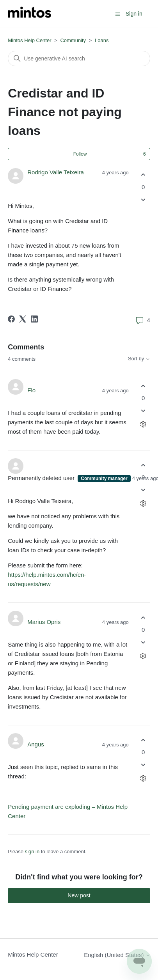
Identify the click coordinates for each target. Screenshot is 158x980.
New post (79, 895)
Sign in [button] (134, 14)
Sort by (139, 359)
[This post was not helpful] (143, 199)
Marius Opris (44, 622)
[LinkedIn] (34, 319)
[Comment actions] (143, 424)
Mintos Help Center (29, 40)
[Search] (79, 58)
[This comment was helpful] (143, 386)
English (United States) (117, 955)
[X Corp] (23, 319)
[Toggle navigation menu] (118, 13)
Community (73, 40)
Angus (36, 744)
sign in (32, 852)
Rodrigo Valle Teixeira (56, 172)
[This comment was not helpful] (143, 411)
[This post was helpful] (143, 175)
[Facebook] (11, 319)
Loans (102, 40)
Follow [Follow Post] (80, 154)
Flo (31, 390)
